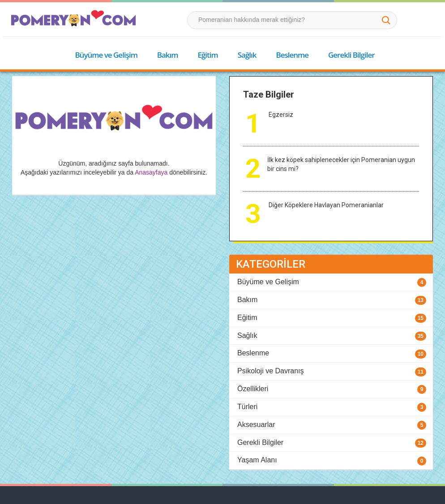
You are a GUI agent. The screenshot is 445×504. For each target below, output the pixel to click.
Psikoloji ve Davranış (271, 371)
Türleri (247, 407)
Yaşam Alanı (257, 460)
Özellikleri (253, 389)
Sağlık (247, 55)
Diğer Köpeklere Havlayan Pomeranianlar (326, 205)
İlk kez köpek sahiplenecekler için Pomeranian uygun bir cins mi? (341, 164)
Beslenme (292, 55)
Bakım (168, 55)
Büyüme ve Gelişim (106, 55)
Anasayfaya (151, 172)
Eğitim (208, 55)
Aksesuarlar (256, 425)
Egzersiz (281, 115)
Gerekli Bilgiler (351, 55)
